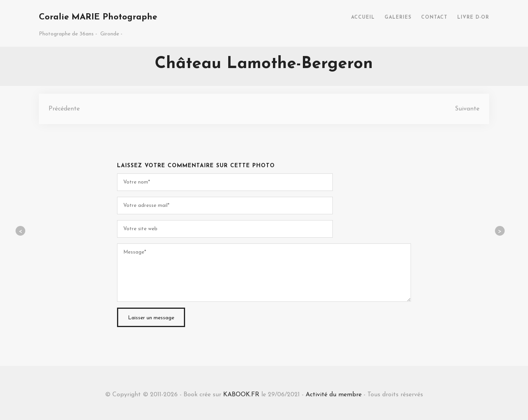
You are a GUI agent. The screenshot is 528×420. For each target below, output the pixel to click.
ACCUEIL (363, 17)
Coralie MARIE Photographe (98, 17)
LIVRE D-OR (473, 17)
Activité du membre (334, 395)
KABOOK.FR (241, 395)
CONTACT (434, 17)
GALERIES (398, 17)
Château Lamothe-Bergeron (264, 64)
